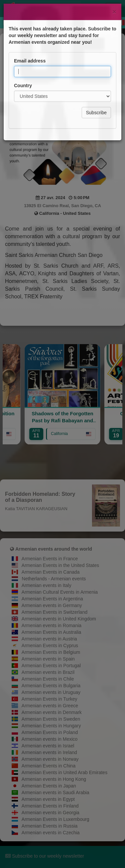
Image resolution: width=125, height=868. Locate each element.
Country (23, 54)
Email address (30, 30)
